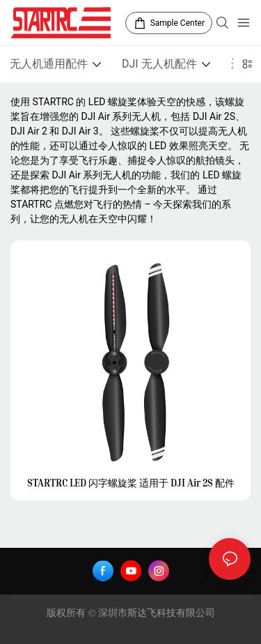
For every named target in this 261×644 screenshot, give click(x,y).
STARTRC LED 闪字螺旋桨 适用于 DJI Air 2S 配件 (131, 483)
